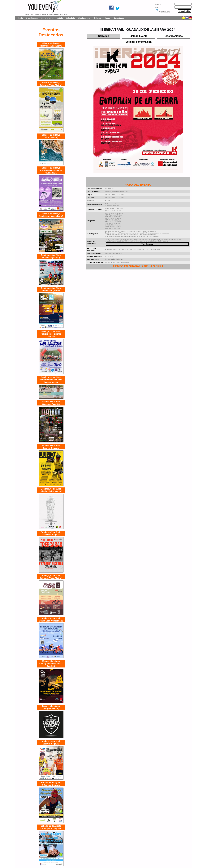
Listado (60, 18)
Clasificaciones (84, 18)
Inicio (21, 18)
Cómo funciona (47, 18)
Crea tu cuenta (165, 12)
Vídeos (107, 18)
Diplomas (97, 18)
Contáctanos (119, 18)
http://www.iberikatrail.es (114, 259)
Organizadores (32, 18)
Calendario (71, 18)
